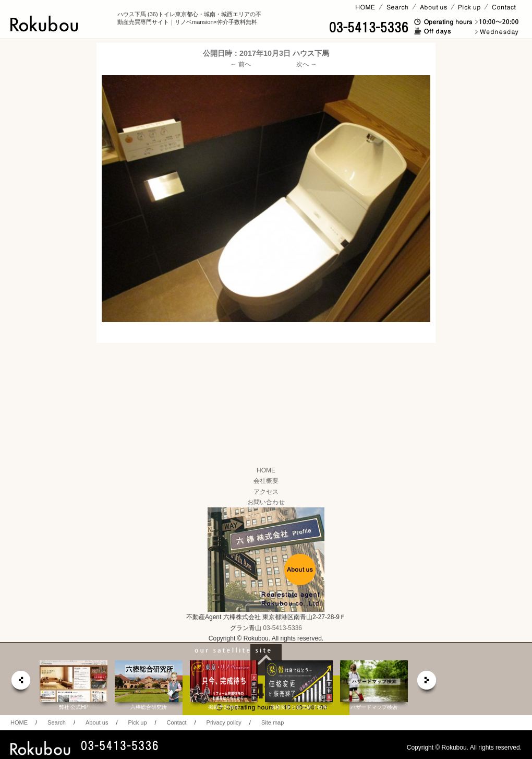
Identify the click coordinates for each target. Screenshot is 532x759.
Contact (177, 722)
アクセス (266, 492)
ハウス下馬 (311, 53)
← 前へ (241, 64)
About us (97, 722)
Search (57, 722)
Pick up (137, 722)
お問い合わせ (266, 502)
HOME (266, 470)
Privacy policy (224, 722)
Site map (273, 722)
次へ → (306, 64)
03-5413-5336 (282, 628)
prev (20, 683)
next (427, 683)
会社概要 (266, 481)
